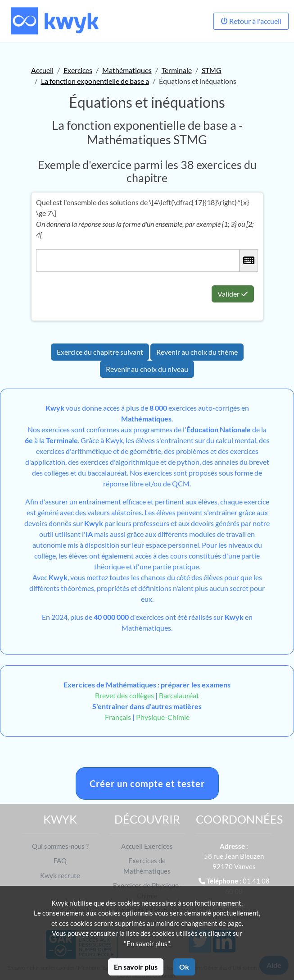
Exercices (78, 70)
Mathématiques (127, 70)
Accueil (42, 70)
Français (118, 717)
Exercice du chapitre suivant (100, 352)
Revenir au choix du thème (197, 352)
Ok (184, 967)
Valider (233, 294)
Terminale (177, 70)
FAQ (60, 861)
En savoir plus (136, 967)
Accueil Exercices (147, 846)
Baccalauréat (179, 695)
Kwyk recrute (60, 875)
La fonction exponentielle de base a (95, 81)
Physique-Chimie (163, 717)
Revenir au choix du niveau (147, 369)
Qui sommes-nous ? (60, 846)
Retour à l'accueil (251, 21)
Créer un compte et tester (147, 783)
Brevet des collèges (125, 695)
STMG (212, 70)
